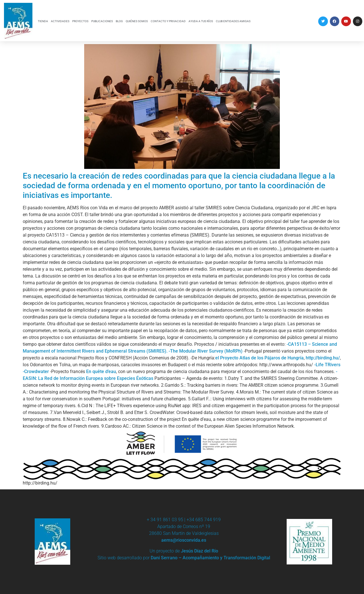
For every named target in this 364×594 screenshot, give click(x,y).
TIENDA (43, 21)
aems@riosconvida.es (184, 540)
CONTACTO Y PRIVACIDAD (168, 21)
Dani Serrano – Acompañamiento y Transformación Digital (210, 558)
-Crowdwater (36, 371)
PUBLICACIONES (102, 21)
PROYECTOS (80, 21)
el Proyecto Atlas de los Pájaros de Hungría (259, 358)
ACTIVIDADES (60, 21)
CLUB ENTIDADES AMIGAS (233, 21)
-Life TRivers (327, 365)
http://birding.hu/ (323, 358)
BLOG (119, 21)
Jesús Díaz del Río (199, 551)
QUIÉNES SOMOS (137, 21)
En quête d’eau (101, 371)
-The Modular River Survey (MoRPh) (206, 351)
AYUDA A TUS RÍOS (201, 21)
